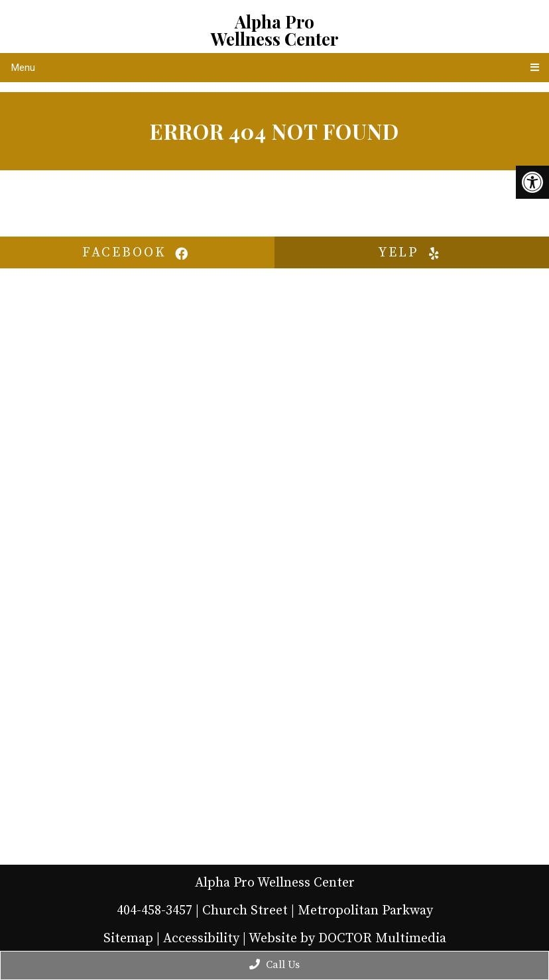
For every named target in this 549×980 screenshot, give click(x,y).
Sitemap (128, 939)
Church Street (245, 911)
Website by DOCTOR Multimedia (347, 939)
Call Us (274, 965)
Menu (23, 68)
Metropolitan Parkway (365, 911)
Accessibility (201, 939)
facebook (138, 253)
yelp (412, 253)
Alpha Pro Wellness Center (274, 30)
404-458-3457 (154, 911)
